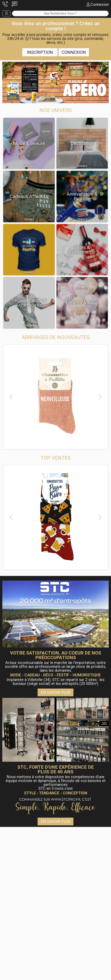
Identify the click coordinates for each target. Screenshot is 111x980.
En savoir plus (55, 692)
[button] (5, 4)
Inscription (40, 52)
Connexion (74, 52)
